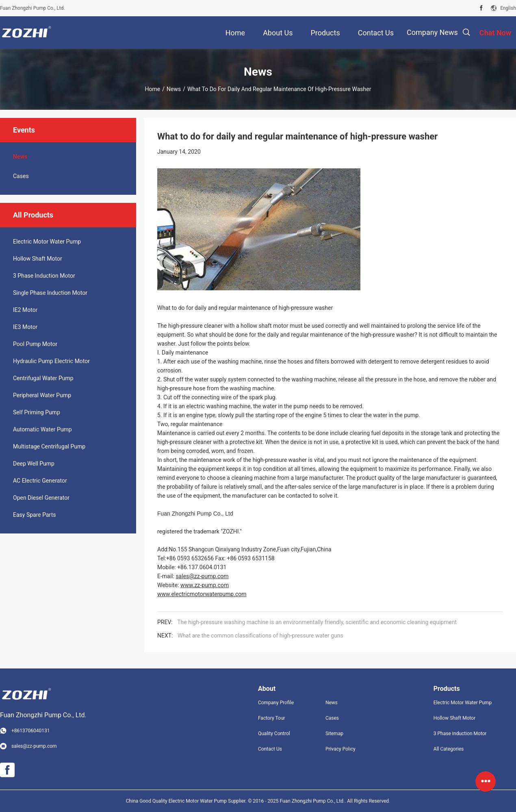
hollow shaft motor (265, 326)
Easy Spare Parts (34, 515)
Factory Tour (272, 718)
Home (153, 89)
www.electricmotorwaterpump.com (202, 594)
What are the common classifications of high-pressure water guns (260, 636)
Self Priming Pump (37, 412)
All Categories (449, 749)
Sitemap (334, 734)
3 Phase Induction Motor (44, 276)
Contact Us (270, 749)
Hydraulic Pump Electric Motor (51, 361)
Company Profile (276, 703)
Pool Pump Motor (35, 344)
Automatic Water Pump (42, 429)
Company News (432, 32)
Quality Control (274, 734)
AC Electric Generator (40, 481)
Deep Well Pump (34, 464)
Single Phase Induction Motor (50, 293)
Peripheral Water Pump (42, 395)
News (174, 89)
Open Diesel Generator (41, 498)
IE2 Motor (25, 310)
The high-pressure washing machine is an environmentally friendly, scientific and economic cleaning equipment (317, 622)
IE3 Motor (25, 327)
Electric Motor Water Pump (47, 242)
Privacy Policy (340, 749)
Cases (21, 176)
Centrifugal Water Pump (43, 378)
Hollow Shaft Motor (38, 259)
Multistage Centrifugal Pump (49, 446)
